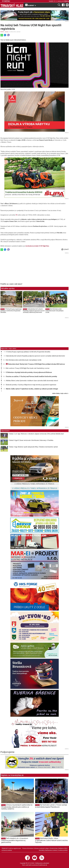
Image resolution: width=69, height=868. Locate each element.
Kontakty (42, 850)
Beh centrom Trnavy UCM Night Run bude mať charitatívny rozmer (28, 368)
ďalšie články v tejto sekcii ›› (60, 393)
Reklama (61, 848)
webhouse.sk (43, 865)
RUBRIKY (31, 5)
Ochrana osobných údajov (42, 848)
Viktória (66, 1)
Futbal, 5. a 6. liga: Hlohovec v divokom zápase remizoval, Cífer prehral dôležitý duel (36, 434)
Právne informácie (28, 848)
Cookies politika (63, 850)
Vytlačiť (65, 249)
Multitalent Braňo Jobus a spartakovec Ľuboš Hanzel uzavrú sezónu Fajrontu (51, 840)
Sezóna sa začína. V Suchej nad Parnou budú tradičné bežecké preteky (32, 376)
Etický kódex (54, 848)
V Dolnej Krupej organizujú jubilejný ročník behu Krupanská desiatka (11, 311)
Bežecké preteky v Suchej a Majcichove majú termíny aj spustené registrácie (31, 385)
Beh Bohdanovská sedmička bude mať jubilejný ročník (54, 311)
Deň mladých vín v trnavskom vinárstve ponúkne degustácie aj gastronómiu (15, 840)
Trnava (3, 805)
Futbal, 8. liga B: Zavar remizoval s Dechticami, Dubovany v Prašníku (31, 440)
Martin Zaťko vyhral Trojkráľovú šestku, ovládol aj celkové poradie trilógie (32, 389)
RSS (66, 848)
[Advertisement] (17, 268)
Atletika (6, 32)
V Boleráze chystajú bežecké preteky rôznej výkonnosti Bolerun (29, 372)
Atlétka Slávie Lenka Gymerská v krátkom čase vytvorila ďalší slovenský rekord (32, 381)
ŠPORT (2, 32)
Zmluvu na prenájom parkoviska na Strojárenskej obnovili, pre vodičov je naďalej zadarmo (17, 807)
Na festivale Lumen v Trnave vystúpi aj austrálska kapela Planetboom (51, 806)
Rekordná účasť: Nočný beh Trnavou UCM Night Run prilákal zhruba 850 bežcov (35, 364)
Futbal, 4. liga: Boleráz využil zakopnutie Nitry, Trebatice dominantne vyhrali (33, 447)
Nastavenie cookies (51, 850)
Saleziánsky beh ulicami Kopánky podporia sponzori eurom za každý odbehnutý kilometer (34, 311)
